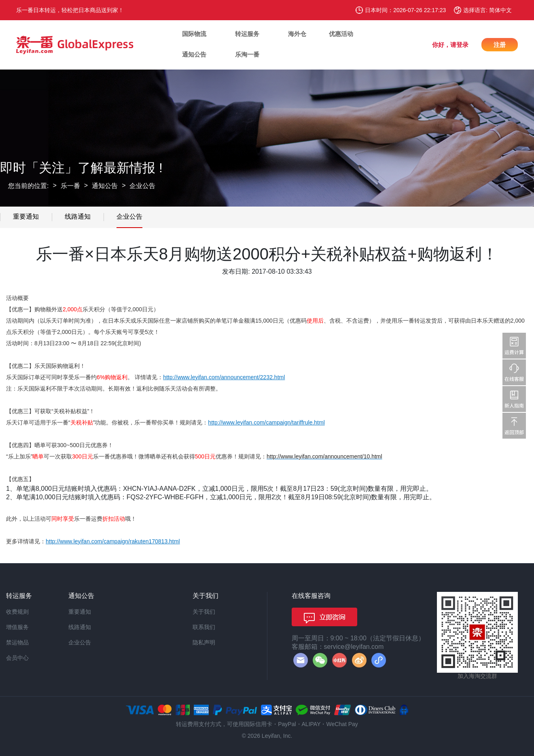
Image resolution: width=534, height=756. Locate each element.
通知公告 (194, 54)
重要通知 (26, 216)
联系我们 (204, 627)
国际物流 (194, 34)
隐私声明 (204, 642)
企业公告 (142, 186)
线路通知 (78, 216)
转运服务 (247, 34)
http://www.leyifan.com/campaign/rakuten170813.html (113, 541)
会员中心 (17, 658)
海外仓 (297, 34)
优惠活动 (341, 34)
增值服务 (17, 627)
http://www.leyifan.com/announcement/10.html (324, 456)
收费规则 (17, 612)
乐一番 (70, 186)
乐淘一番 (247, 54)
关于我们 (204, 612)
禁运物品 (17, 642)
